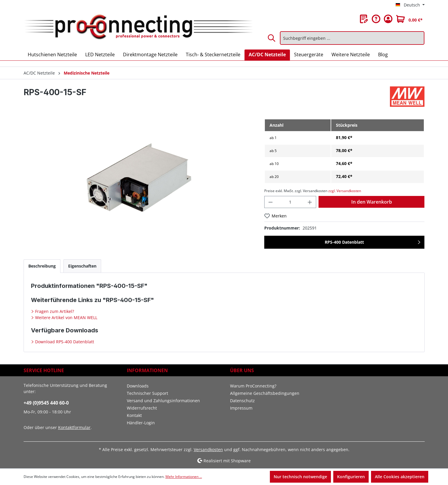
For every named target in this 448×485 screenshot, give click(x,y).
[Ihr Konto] (388, 19)
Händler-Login (141, 423)
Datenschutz (242, 401)
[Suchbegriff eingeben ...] (352, 38)
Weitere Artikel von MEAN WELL (66, 317)
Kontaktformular (74, 427)
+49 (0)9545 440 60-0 (46, 403)
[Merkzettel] (364, 19)
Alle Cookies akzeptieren (400, 477)
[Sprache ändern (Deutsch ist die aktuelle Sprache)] (410, 5)
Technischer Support (147, 393)
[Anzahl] (290, 202)
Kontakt (134, 415)
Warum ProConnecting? (253, 386)
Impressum (241, 408)
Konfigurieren (351, 477)
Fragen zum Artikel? (54, 311)
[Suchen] (272, 38)
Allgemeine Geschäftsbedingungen (265, 393)
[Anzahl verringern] (270, 202)
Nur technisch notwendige (300, 477)
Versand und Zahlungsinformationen (163, 401)
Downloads (138, 386)
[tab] (42, 266)
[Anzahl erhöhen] (310, 202)
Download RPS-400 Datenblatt (64, 342)
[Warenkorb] (409, 19)
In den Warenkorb (372, 202)
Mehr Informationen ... (184, 477)
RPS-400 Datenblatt (344, 242)
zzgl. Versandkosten (345, 191)
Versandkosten (208, 449)
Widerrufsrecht (142, 408)
